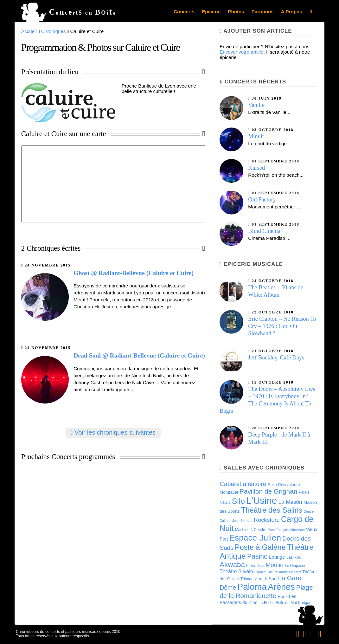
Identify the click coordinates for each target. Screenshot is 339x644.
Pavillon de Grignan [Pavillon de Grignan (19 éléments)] (269, 491)
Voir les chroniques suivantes (113, 432)
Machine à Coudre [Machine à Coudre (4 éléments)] (251, 530)
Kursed (256, 168)
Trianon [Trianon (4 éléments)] (247, 579)
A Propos (292, 12)
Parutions (263, 12)
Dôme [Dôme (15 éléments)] (228, 588)
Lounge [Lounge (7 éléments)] (277, 557)
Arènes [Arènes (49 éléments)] (281, 587)
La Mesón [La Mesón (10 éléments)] (290, 502)
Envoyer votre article (241, 52)
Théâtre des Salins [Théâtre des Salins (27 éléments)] (272, 510)
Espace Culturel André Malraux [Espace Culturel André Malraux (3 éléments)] (278, 572)
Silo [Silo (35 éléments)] (238, 501)
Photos (236, 12)
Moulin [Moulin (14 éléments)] (275, 565)
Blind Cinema (264, 231)
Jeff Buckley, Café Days (276, 358)
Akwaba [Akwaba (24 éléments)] (232, 565)
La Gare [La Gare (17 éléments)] (290, 578)
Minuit (256, 136)
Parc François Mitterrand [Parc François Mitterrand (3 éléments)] (286, 530)
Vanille (256, 105)
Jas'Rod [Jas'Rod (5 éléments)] (294, 557)
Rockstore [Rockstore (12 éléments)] (267, 520)
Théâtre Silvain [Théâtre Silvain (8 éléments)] (236, 572)
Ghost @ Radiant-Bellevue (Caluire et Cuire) (134, 273)
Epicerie (211, 12)
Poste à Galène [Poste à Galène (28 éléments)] (260, 547)
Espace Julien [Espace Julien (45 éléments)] (255, 538)
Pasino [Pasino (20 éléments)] (257, 556)
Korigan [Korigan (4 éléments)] (305, 603)
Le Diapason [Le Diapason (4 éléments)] (296, 566)
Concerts (184, 12)
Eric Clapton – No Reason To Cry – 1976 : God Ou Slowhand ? (282, 326)
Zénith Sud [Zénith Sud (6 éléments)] (266, 579)
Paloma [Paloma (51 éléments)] (252, 587)
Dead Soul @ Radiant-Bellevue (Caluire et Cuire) (139, 355)
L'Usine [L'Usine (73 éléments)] (262, 500)
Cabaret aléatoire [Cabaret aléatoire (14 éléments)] (243, 484)
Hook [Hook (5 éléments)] (283, 597)
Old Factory (262, 200)
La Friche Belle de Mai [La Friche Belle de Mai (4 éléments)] (278, 603)
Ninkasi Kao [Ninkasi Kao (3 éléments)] (255, 566)
